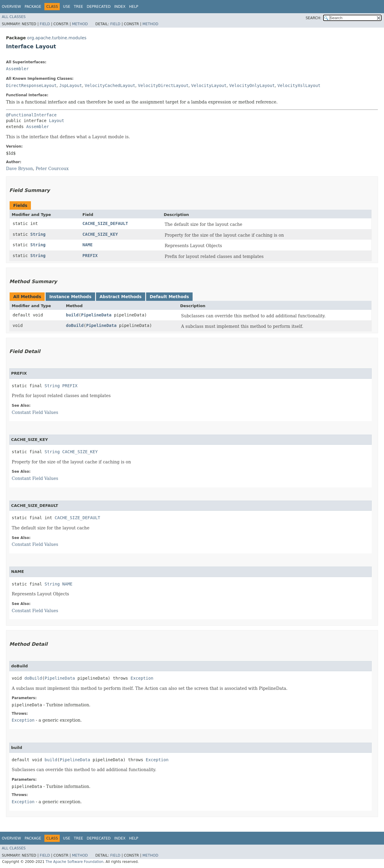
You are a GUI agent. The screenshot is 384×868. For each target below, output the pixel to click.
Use (67, 7)
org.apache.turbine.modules (57, 38)
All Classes (14, 17)
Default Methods (169, 297)
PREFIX (90, 256)
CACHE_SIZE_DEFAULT (105, 223)
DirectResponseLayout (31, 85)
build (72, 315)
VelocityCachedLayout (110, 85)
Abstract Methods (121, 297)
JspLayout (70, 85)
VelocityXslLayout (299, 85)
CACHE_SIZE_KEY (100, 234)
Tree (78, 7)
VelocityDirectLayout (163, 85)
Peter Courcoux (52, 169)
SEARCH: (314, 18)
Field (45, 24)
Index (120, 7)
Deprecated (99, 7)
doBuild (75, 325)
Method (80, 24)
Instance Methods (70, 297)
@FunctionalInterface (31, 115)
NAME (88, 245)
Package (33, 7)
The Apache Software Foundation (75, 862)
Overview (11, 7)
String (38, 234)
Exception (142, 678)
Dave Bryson (19, 169)
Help (134, 7)
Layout (57, 121)
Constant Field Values (35, 412)
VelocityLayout (209, 85)
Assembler (17, 69)
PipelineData (96, 315)
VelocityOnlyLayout (252, 85)
